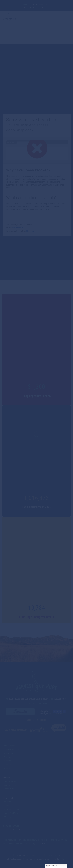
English (51, 866)
